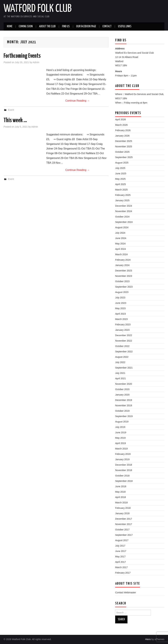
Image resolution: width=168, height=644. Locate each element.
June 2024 (121, 238)
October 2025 (122, 152)
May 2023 (120, 308)
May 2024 (120, 244)
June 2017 (121, 551)
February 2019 (123, 454)
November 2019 (124, 405)
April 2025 (121, 184)
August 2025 (122, 163)
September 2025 (124, 157)
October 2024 (122, 217)
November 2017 (124, 524)
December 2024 (124, 206)
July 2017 (120, 546)
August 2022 (122, 357)
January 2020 (122, 395)
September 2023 (124, 287)
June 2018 (121, 486)
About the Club (47, 26)
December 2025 (124, 141)
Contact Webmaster (126, 592)
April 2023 (121, 314)
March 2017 (121, 567)
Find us (66, 26)
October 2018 (122, 476)
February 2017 (123, 573)
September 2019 (124, 416)
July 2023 (120, 298)
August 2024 (122, 227)
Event (11, 110)
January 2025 (122, 200)
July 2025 (120, 168)
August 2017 (122, 540)
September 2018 (124, 481)
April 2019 (121, 443)
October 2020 (122, 389)
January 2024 (122, 265)
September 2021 (124, 368)
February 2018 (123, 508)
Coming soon (26, 26)
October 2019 (122, 411)
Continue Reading (78, 101)
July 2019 (120, 427)
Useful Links (125, 26)
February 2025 (123, 195)
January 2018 (122, 513)
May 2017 (120, 557)
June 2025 (121, 173)
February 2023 (123, 325)
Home (10, 26)
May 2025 (120, 179)
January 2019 (122, 459)
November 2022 (124, 341)
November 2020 (124, 384)
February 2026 (123, 130)
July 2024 (120, 233)
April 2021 (121, 378)
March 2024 (121, 254)
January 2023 (122, 330)
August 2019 (122, 422)
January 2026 (122, 136)
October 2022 (122, 346)
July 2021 (120, 373)
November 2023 (124, 276)
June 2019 (121, 432)
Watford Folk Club (38, 9)
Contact (107, 26)
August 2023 (122, 292)
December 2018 (124, 465)
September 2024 (124, 222)
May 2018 (120, 492)
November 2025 (124, 146)
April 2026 (121, 120)
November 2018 (124, 470)
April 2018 (121, 497)
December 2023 (124, 271)
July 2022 (120, 362)
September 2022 (124, 352)
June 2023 (121, 303)
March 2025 (121, 190)
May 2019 (120, 438)
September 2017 (124, 535)
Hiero (148, 639)
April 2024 (121, 249)
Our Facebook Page (86, 26)
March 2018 (121, 503)
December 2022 (124, 335)
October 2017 (122, 530)
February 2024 (123, 260)
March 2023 (121, 319)
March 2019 (121, 449)
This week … (15, 120)
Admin (36, 62)
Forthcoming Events (22, 56)
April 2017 (121, 562)
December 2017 (124, 519)
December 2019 (124, 400)
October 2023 (122, 281)
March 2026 (121, 125)
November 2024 (124, 211)
